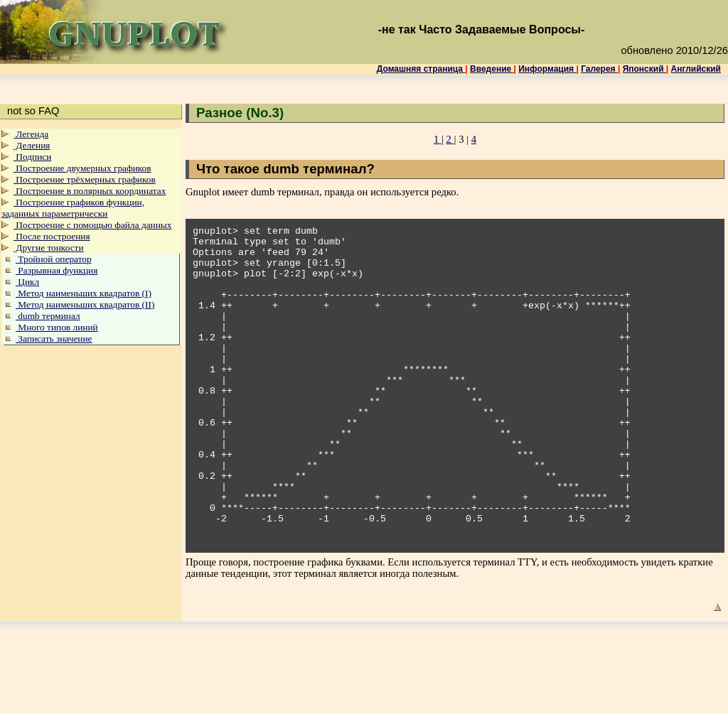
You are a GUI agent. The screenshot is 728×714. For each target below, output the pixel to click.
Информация (547, 69)
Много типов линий (57, 327)
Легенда (31, 134)
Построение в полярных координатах (90, 191)
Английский (696, 69)
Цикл (27, 282)
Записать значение (54, 339)
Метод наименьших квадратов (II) (85, 304)
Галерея (599, 69)
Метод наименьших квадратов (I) (84, 293)
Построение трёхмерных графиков (85, 179)
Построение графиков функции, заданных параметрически (73, 208)
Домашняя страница (421, 69)
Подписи (32, 157)
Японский (644, 69)
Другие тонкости (49, 248)
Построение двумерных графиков (82, 168)
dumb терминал (48, 316)
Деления (32, 145)
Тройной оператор (54, 259)
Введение (492, 69)
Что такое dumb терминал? (285, 169)
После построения (52, 236)
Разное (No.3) (240, 113)
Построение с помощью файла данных (92, 225)
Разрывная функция (57, 270)
